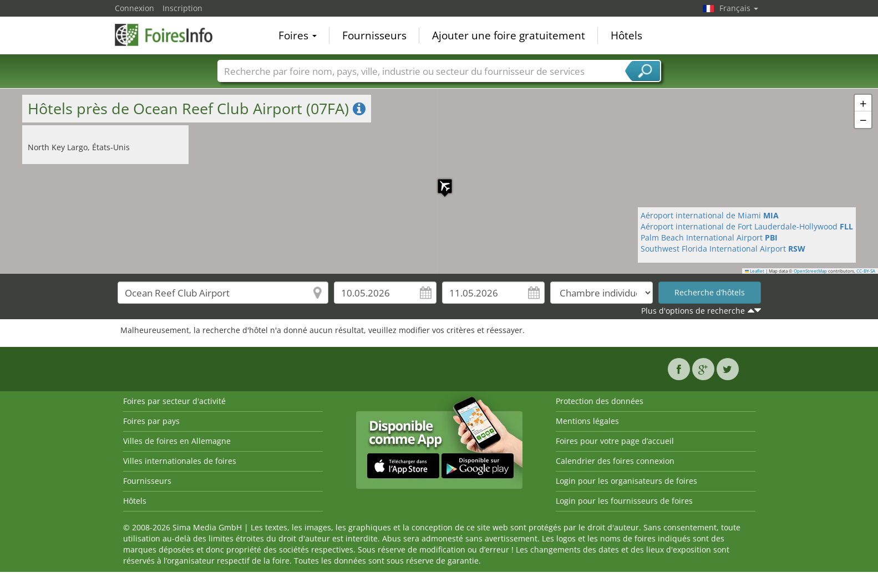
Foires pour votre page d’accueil (615, 441)
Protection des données (600, 401)
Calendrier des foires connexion (615, 461)
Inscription (182, 8)
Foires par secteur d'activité (174, 401)
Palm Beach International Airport (709, 237)
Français (739, 8)
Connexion (135, 8)
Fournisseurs (374, 35)
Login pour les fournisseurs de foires (624, 501)
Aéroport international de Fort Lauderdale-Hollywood (747, 226)
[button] (439, 181)
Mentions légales (587, 421)
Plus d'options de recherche (693, 311)
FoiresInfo (170, 34)
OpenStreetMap (810, 271)
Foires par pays (151, 421)
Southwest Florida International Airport (723, 249)
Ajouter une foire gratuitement (509, 35)
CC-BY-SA (866, 271)
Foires (298, 35)
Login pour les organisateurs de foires (626, 481)
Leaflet (755, 271)
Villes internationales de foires (180, 461)
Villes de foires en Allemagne (177, 441)
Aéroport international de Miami (710, 215)
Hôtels (626, 35)
